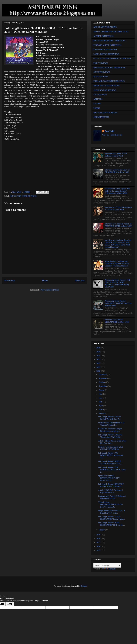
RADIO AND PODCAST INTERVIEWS (109, 68)
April (101, 406)
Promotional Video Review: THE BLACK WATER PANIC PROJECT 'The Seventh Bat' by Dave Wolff (118, 283)
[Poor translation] (10, 604)
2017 (99, 542)
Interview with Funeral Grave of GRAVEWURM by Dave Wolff (117, 171)
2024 (99, 356)
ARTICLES (98, 99)
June (101, 398)
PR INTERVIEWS (101, 63)
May (101, 402)
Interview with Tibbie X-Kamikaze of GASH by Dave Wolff (118, 209)
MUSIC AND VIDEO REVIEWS (24, 196)
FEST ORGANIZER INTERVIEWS (107, 45)
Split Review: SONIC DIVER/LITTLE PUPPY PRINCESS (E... (109, 478)
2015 (99, 550)
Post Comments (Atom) (50, 290)
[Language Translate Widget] (107, 565)
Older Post (80, 281)
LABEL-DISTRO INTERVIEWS (106, 54)
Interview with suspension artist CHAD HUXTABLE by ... (110, 448)
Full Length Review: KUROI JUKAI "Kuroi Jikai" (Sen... (110, 463)
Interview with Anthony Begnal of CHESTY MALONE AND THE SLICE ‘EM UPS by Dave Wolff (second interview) (118, 244)
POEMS (97, 108)
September (103, 386)
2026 (99, 348)
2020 (99, 371)
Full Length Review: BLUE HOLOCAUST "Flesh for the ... (112, 524)
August (102, 390)
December (103, 375)
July (100, 394)
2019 (99, 535)
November (103, 378)
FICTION (97, 104)
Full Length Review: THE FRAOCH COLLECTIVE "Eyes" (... (112, 470)
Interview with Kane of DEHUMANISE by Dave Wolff (117, 321)
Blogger (84, 586)
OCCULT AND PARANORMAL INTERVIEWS (112, 59)
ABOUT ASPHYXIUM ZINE (105, 27)
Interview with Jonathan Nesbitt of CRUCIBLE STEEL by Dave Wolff (119, 225)
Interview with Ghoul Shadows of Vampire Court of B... (111, 424)
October (102, 382)
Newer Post (10, 281)
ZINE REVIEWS (100, 95)
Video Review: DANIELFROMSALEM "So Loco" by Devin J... (110, 505)
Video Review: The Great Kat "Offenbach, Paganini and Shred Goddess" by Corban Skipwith (117, 264)
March (101, 410)
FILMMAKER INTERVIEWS (105, 50)
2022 (99, 363)
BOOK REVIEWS (101, 77)
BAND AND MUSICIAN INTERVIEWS (109, 41)
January (102, 530)
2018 (99, 539)
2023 (99, 359)
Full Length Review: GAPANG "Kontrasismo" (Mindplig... (110, 436)
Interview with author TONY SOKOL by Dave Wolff (116, 155)
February (102, 413)
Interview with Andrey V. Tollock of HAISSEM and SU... (112, 497)
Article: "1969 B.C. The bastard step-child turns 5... (110, 491)
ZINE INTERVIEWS (102, 72)
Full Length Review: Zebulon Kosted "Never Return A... (110, 418)
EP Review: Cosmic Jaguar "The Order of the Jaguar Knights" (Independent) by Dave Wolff (117, 191)
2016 (99, 546)
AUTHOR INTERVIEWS (103, 36)
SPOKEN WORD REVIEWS (105, 90)
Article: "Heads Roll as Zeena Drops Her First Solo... (112, 442)
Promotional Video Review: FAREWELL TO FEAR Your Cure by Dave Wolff (118, 303)
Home (45, 281)
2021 (99, 367)
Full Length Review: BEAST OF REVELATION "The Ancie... (111, 485)
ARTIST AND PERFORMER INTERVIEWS (111, 32)
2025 (99, 352)
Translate (109, 569)
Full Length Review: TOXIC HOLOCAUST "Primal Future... (112, 518)
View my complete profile (112, 135)
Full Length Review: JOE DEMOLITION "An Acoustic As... (111, 455)
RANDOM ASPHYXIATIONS (105, 113)
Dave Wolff (110, 131)
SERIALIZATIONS (101, 117)
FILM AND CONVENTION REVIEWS (109, 81)
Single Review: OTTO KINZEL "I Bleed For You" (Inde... (112, 512)
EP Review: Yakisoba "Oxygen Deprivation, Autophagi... (110, 430)
